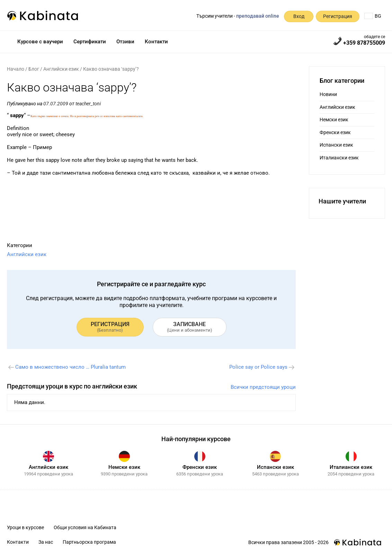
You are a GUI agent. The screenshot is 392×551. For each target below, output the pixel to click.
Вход (299, 16)
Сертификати (90, 42)
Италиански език (339, 158)
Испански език (336, 145)
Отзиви (125, 42)
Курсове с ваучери (40, 42)
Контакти (156, 42)
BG (373, 16)
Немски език (334, 120)
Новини (328, 94)
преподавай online (258, 16)
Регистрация (338, 16)
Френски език (335, 132)
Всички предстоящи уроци (263, 387)
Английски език (61, 69)
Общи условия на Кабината (85, 527)
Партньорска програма (89, 542)
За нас (46, 542)
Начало (16, 69)
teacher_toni (88, 104)
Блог (34, 69)
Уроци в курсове (25, 527)
